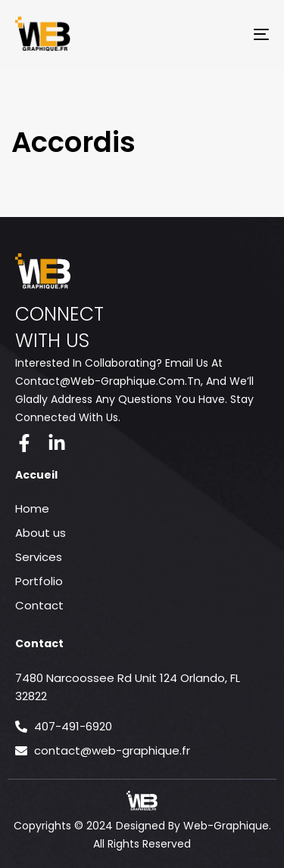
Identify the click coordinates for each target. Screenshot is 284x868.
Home (32, 508)
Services (39, 557)
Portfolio (39, 581)
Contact (39, 605)
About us (41, 533)
